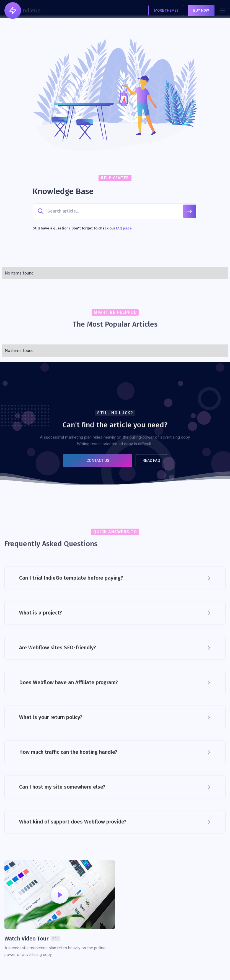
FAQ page (124, 228)
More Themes (166, 10)
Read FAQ (151, 464)
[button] (222, 11)
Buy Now (201, 10)
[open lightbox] (60, 895)
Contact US (98, 464)
